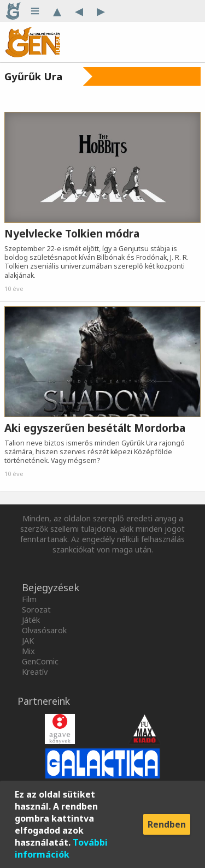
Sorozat (36, 610)
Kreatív (35, 672)
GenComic (40, 661)
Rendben (167, 824)
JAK (28, 641)
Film (29, 599)
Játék (31, 620)
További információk (61, 848)
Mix (28, 651)
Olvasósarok (44, 630)
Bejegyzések (51, 587)
